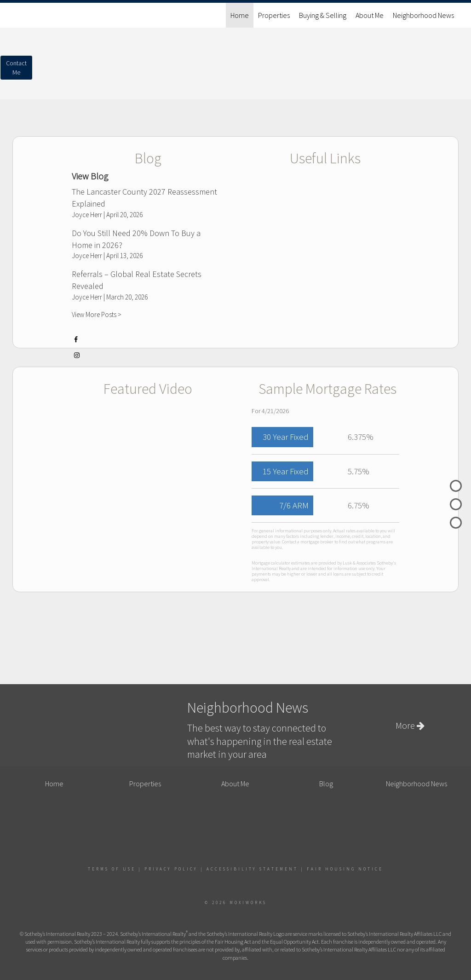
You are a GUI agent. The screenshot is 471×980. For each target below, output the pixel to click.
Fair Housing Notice (345, 869)
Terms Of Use (112, 869)
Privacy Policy (171, 869)
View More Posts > (97, 314)
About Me (370, 15)
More (410, 725)
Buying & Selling (323, 15)
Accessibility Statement (252, 869)
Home (240, 15)
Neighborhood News (423, 15)
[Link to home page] (17, 15)
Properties (274, 15)
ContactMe (16, 68)
